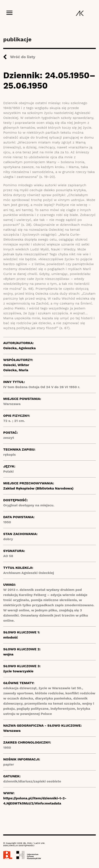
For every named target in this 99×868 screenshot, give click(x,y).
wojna (8, 654)
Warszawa (12, 731)
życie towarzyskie (18, 671)
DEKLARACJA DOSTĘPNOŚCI (19, 845)
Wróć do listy (23, 57)
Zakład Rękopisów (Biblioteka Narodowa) (38, 488)
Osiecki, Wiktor (16, 365)
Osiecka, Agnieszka (19, 348)
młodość (11, 637)
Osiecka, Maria (16, 370)
